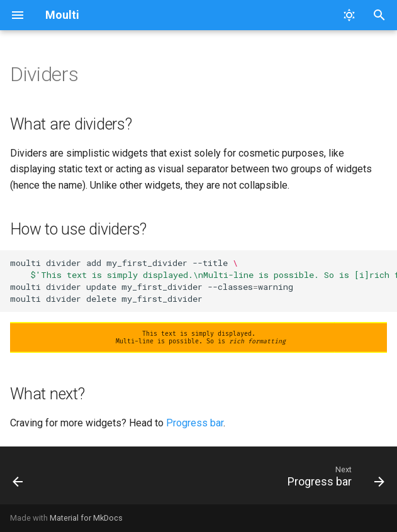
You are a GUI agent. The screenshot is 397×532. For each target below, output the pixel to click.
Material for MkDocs (86, 518)
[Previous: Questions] (19, 479)
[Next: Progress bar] (333, 479)
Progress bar (195, 423)
